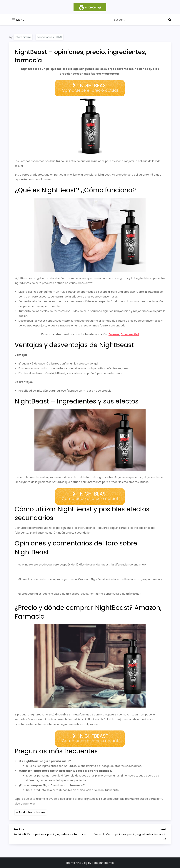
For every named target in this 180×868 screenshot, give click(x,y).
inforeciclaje (23, 37)
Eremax (114, 334)
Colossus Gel (130, 334)
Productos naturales (32, 812)
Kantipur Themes (103, 863)
